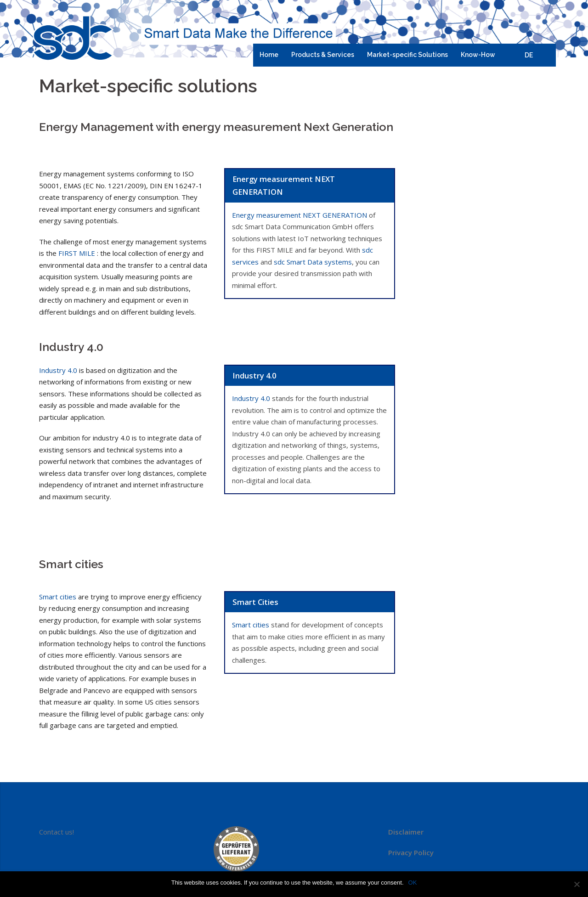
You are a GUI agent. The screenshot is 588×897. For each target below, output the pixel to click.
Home (269, 55)
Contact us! (57, 832)
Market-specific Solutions (407, 55)
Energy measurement (300, 215)
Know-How (478, 55)
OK (413, 883)
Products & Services (323, 55)
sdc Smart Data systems (313, 262)
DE (529, 55)
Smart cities (58, 597)
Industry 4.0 (58, 370)
